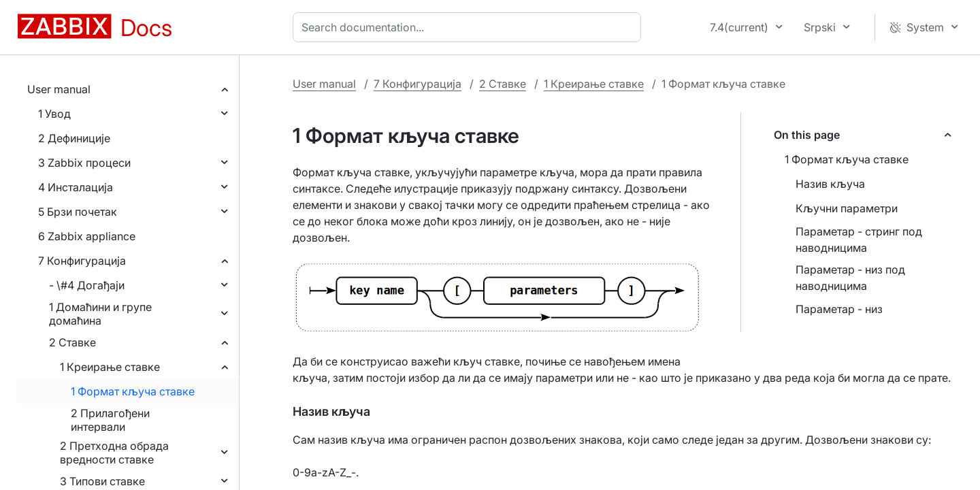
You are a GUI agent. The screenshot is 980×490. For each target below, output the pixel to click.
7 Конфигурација (82, 261)
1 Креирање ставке (110, 367)
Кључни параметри (847, 208)
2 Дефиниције (74, 138)
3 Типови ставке (102, 481)
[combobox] (470, 27)
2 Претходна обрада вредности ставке (114, 453)
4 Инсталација (76, 187)
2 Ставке (72, 342)
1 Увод (54, 114)
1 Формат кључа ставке (133, 391)
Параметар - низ (839, 309)
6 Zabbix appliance (87, 236)
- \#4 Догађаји (87, 285)
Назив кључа (830, 184)
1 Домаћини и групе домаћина (100, 314)
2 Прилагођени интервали (110, 420)
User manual (59, 89)
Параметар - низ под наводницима (850, 278)
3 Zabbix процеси (84, 163)
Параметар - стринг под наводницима (859, 240)
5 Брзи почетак (78, 212)
